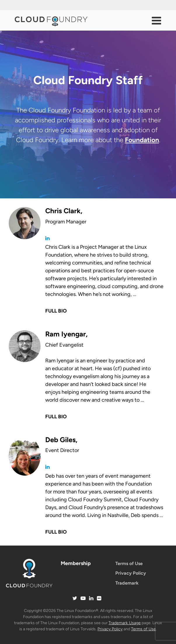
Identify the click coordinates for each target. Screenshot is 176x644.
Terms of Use (129, 563)
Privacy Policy (131, 573)
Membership (76, 563)
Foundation (142, 140)
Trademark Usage (125, 623)
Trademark (127, 583)
